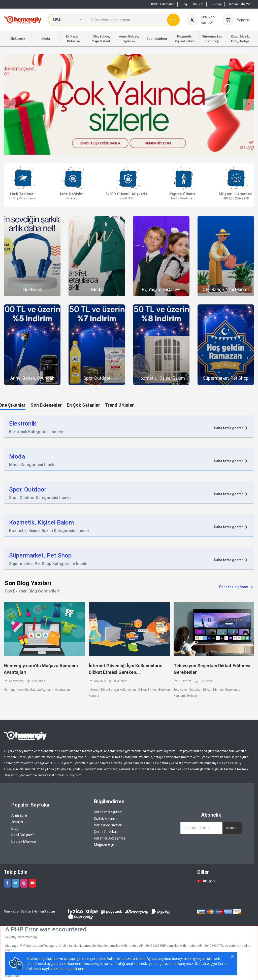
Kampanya (14, 681)
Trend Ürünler (119, 405)
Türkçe (207, 881)
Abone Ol (232, 828)
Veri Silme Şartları (108, 825)
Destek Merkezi (24, 842)
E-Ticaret (183, 681)
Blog (184, 4)
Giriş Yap (216, 4)
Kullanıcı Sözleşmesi (110, 838)
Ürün (57, 20)
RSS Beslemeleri (163, 4)
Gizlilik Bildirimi (106, 819)
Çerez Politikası (106, 832)
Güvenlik (97, 681)
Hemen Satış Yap (239, 4)
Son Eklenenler (46, 405)
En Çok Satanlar (83, 405)
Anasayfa (19, 815)
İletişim (198, 4)
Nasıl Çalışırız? (23, 835)
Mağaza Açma (106, 845)
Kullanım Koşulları (108, 812)
